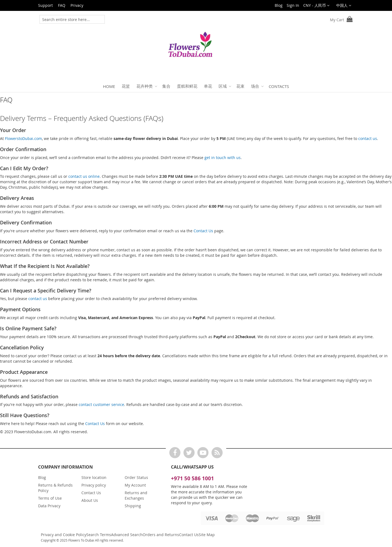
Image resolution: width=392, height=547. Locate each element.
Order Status (136, 477)
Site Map (207, 535)
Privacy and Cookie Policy (64, 535)
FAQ (62, 5)
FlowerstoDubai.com (23, 138)
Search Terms (99, 535)
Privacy (77, 5)
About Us (90, 500)
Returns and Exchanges (136, 495)
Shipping (133, 506)
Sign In (293, 5)
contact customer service (101, 404)
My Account (135, 485)
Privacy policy (94, 485)
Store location (94, 477)
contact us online (84, 176)
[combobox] (68, 19)
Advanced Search (127, 535)
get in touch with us (223, 158)
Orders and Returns (161, 535)
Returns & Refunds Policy (55, 488)
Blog (279, 5)
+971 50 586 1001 (192, 478)
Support (45, 5)
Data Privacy (49, 506)
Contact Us (203, 231)
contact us (368, 138)
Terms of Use (50, 498)
